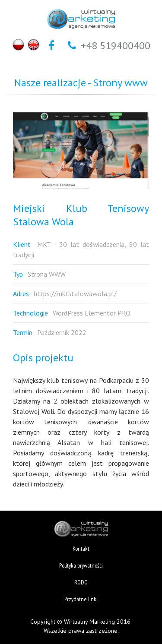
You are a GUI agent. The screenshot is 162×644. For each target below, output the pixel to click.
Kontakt (81, 549)
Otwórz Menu (9, 22)
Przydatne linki (81, 599)
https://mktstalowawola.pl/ (75, 294)
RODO (81, 582)
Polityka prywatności (81, 565)
